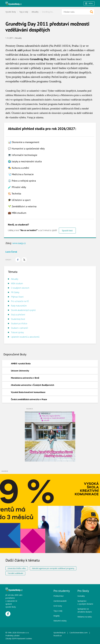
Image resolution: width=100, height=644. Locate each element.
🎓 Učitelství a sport (19, 200)
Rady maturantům (19, 306)
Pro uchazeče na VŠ (20, 301)
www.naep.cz (19, 243)
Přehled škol (58, 596)
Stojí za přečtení (18, 315)
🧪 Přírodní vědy (17, 187)
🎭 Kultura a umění (19, 168)
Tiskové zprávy (17, 332)
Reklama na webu (85, 617)
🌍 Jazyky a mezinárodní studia (25, 161)
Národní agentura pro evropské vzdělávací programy (53, 568)
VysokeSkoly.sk (60, 633)
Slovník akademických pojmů (23, 310)
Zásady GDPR (11, 638)
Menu (89, 3)
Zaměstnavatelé (60, 601)
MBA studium (17, 283)
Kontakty (81, 596)
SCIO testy (58, 606)
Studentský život (18, 319)
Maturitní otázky (60, 621)
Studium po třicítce (19, 323)
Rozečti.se (58, 636)
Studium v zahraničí (19, 328)
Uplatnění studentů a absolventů (25, 337)
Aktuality (35, 12)
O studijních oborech (20, 288)
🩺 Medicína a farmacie (21, 174)
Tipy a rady (24, 12)
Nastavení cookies (25, 638)
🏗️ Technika (14, 194)
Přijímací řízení (17, 297)
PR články (15, 292)
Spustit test (67, 231)
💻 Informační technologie (23, 155)
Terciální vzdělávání (15, 573)
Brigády (57, 616)
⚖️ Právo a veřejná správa (22, 181)
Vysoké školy (11, 12)
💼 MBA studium (17, 213)
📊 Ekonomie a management (24, 142)
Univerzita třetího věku (17, 568)
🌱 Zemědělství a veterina (22, 206)
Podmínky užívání (13, 636)
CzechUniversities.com (79, 633)
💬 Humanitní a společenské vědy (26, 149)
